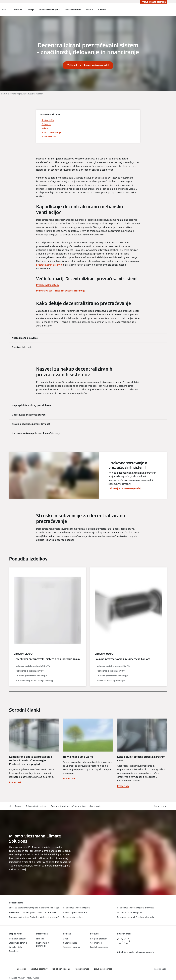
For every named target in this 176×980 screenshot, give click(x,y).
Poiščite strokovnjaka (49, 10)
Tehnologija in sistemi (36, 806)
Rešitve (90, 10)
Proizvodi (18, 10)
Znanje (31, 10)
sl (10, 806)
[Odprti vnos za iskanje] (165, 10)
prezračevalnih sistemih (49, 265)
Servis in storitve (73, 10)
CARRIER (36, 978)
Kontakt (102, 10)
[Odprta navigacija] (4, 10)
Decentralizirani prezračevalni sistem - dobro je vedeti (77, 806)
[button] (160, 806)
